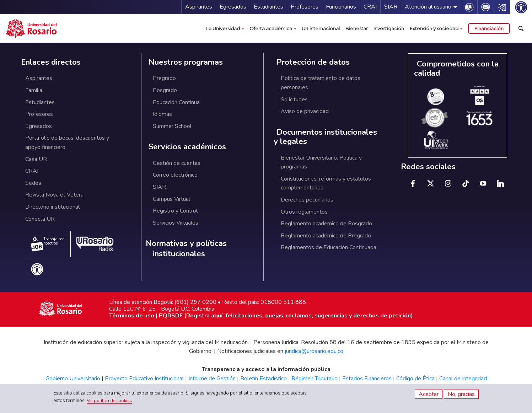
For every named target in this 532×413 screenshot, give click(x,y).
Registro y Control (175, 211)
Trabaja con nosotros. (48, 244)
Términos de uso (132, 316)
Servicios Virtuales (176, 223)
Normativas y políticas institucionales (186, 249)
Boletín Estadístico (264, 379)
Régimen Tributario (315, 379)
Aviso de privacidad (305, 111)
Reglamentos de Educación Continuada (329, 247)
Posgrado (165, 90)
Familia (34, 90)
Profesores (305, 7)
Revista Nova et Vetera (54, 195)
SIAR (391, 7)
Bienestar (357, 28)
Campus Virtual (171, 199)
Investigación (389, 28)
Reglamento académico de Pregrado (326, 236)
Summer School (172, 126)
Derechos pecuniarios (307, 200)
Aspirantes (199, 7)
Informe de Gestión (212, 379)
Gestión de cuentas (177, 163)
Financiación (489, 28)
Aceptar (429, 394)
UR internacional (321, 28)
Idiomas (162, 114)
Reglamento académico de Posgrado (326, 224)
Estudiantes (268, 7)
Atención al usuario (428, 7)
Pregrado (164, 78)
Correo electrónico (175, 175)
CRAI (370, 7)
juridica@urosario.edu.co (314, 351)
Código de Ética (415, 379)
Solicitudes (294, 100)
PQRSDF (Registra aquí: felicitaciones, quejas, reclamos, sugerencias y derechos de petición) (286, 316)
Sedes (33, 183)
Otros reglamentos (304, 212)
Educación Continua (176, 102)
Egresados (233, 7)
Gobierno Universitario (73, 379)
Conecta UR (40, 219)
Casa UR (36, 159)
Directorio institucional (52, 207)
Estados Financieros (367, 379)
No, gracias (461, 394)
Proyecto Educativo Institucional (144, 379)
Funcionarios (341, 7)
